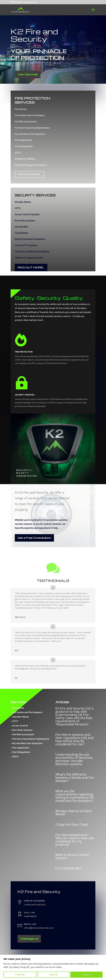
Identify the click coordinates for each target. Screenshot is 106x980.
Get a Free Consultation (34, 538)
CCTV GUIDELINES (68, 868)
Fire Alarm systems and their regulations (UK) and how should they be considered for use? (74, 739)
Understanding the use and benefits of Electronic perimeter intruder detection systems (74, 759)
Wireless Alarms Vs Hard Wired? (73, 813)
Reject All (53, 975)
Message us (29, 938)
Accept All (86, 975)
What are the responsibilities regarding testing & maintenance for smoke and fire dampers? (75, 796)
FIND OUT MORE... (29, 174)
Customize (20, 975)
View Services (28, 74)
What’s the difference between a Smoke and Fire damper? (75, 778)
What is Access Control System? (72, 856)
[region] (53, 967)
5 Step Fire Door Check (72, 824)
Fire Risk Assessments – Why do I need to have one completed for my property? (75, 840)
